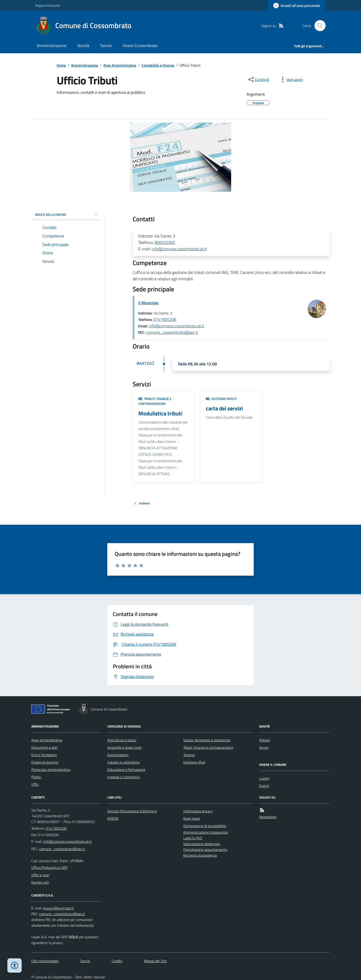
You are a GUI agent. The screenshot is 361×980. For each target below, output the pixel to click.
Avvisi (264, 747)
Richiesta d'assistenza (200, 855)
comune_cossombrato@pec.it (172, 332)
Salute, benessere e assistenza (207, 740)
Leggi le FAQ (193, 838)
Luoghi (264, 778)
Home (61, 65)
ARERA (113, 818)
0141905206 (165, 319)
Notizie (265, 740)
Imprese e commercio (124, 777)
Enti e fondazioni (44, 755)
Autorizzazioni (118, 755)
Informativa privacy (198, 811)
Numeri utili (40, 882)
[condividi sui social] (258, 80)
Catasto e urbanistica (123, 762)
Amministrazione (52, 46)
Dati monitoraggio (45, 961)
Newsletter (268, 817)
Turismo (189, 755)
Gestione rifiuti (221, 399)
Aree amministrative (47, 740)
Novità (83, 46)
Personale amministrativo (51, 770)
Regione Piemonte (48, 5)
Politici (36, 777)
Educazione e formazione (126, 770)
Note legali (192, 818)
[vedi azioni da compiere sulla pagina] (291, 80)
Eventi (264, 786)
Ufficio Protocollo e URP (49, 867)
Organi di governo (45, 762)
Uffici (35, 784)
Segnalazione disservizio (202, 844)
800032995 (165, 242)
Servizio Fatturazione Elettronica (132, 811)
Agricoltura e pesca (122, 740)
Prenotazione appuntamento (205, 850)
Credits (117, 961)
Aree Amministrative (120, 65)
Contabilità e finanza (158, 65)
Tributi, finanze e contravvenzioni (155, 401)
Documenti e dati (44, 747)
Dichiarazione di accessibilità (205, 826)
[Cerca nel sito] (318, 26)
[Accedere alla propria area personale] (297, 6)
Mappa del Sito (155, 961)
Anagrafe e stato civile (124, 747)
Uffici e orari (40, 875)
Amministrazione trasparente (206, 832)
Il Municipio (148, 303)
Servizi (106, 46)
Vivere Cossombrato (140, 46)
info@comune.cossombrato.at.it (179, 249)
